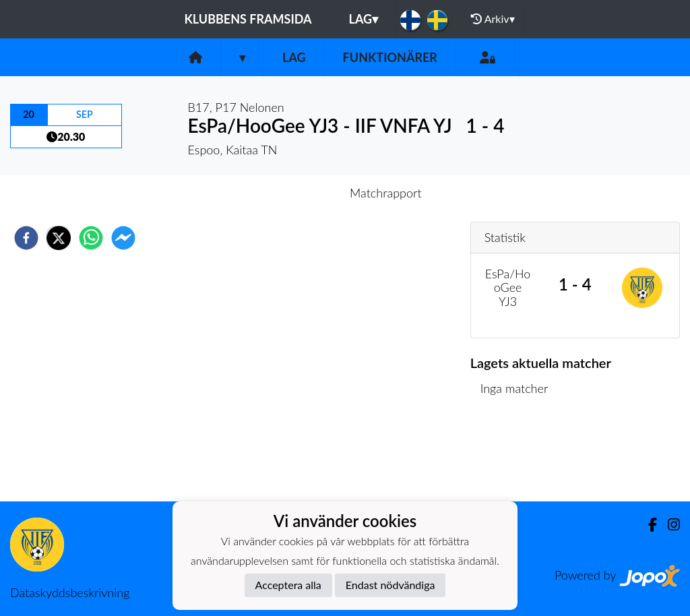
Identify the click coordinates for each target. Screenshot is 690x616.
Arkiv (493, 19)
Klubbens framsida (248, 19)
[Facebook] (647, 525)
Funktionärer (390, 57)
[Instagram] (668, 525)
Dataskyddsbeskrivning (70, 592)
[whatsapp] (91, 238)
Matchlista (514, 456)
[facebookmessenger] (123, 238)
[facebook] (26, 238)
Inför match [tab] (298, 193)
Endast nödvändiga (390, 585)
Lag (364, 19)
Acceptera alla (288, 585)
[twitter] (59, 238)
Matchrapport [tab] (385, 193)
